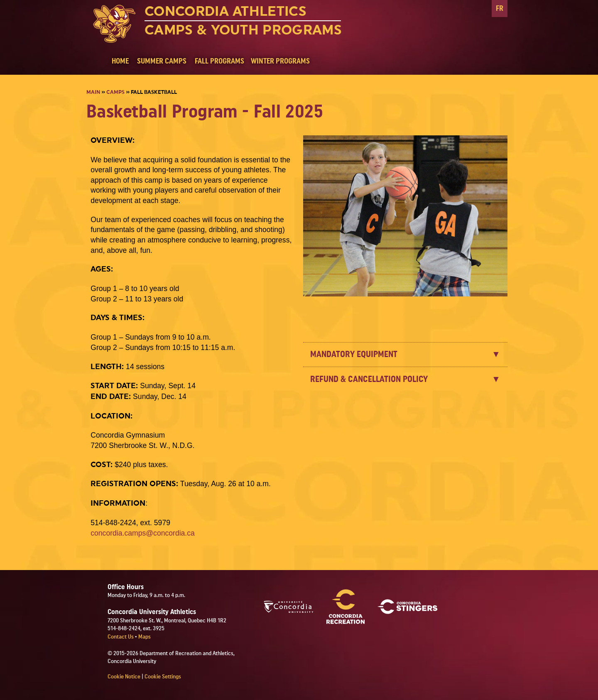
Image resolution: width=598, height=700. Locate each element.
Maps (145, 637)
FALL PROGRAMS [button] (219, 61)
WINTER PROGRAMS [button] (280, 61)
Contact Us (121, 637)
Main (93, 92)
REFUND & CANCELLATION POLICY (369, 379)
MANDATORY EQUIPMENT (354, 354)
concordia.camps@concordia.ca (143, 533)
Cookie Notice (124, 677)
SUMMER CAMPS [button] (162, 61)
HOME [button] (120, 61)
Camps (115, 92)
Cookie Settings (163, 677)
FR (500, 9)
